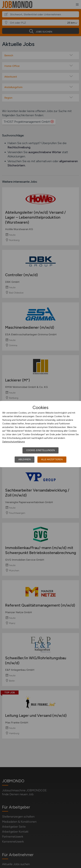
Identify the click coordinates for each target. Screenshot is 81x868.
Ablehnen (25, 459)
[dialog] (40, 434)
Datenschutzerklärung (13, 442)
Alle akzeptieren (52, 459)
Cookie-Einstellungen (40, 450)
